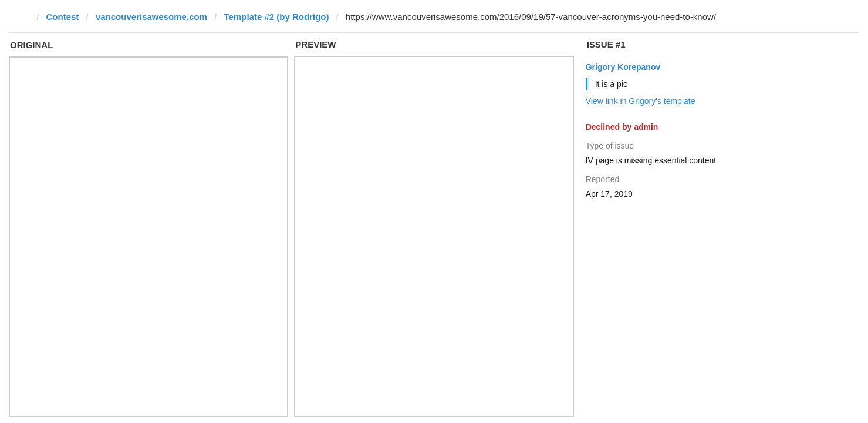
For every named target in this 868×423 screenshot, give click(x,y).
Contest (63, 17)
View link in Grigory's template (641, 101)
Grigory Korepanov (623, 67)
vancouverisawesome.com (151, 17)
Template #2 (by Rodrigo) (276, 17)
